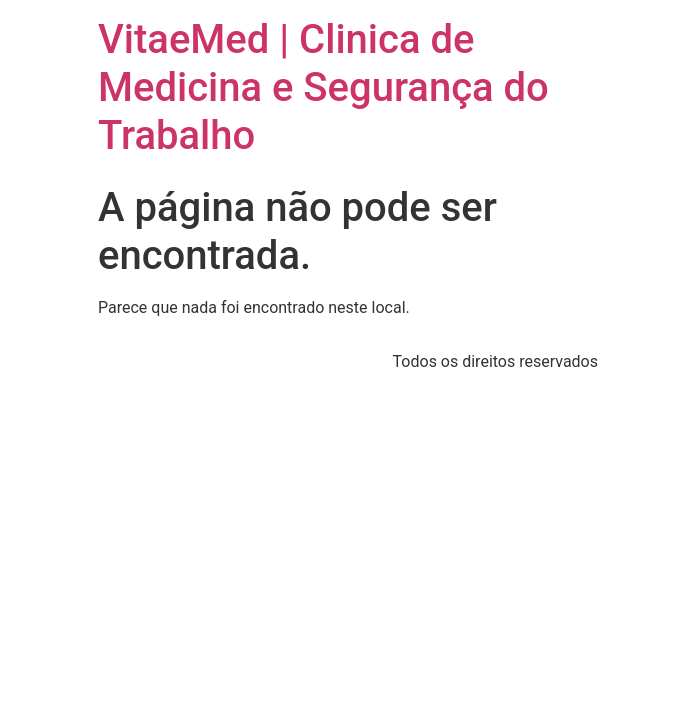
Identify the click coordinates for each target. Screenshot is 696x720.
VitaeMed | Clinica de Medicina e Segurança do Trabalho (323, 87)
